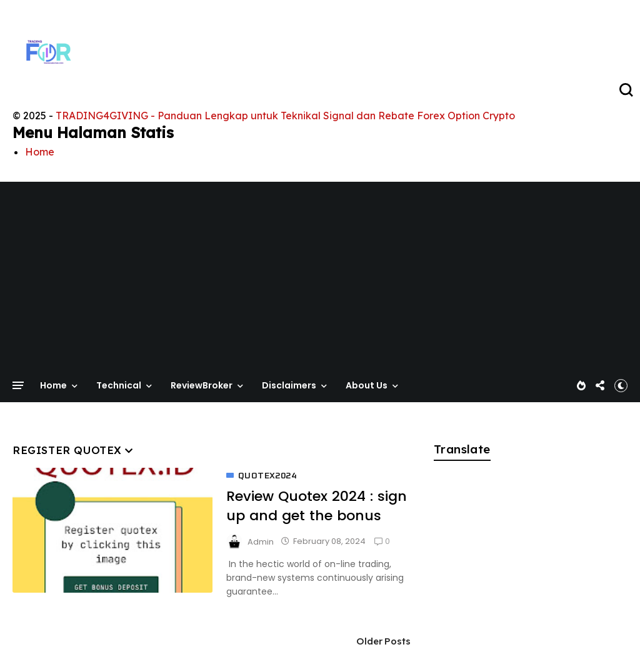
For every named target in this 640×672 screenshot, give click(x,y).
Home (40, 152)
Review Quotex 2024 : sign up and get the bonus (317, 506)
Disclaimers (289, 385)
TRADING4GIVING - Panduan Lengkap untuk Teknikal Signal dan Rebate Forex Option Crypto (285, 116)
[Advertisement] (320, 285)
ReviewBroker (202, 385)
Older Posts (384, 641)
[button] (621, 385)
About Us (367, 385)
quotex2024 (267, 476)
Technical (119, 385)
